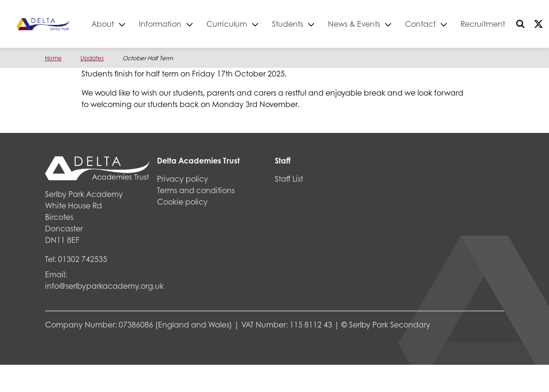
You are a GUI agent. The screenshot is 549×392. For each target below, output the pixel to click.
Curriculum (245, 24)
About (121, 24)
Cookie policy (182, 201)
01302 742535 (83, 259)
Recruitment (501, 24)
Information (178, 24)
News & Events (372, 24)
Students (306, 24)
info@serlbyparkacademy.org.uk (104, 286)
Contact (438, 24)
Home (53, 58)
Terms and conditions (196, 190)
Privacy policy (183, 179)
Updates (92, 58)
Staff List (289, 179)
